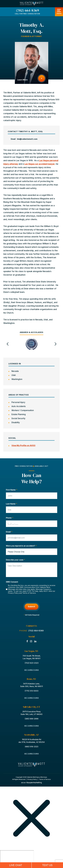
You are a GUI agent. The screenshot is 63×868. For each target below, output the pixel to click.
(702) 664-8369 (27, 10)
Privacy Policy (13, 593)
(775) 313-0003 (31, 691)
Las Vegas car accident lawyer (40, 164)
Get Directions (31, 670)
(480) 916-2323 (31, 747)
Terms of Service (29, 593)
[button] (8, 344)
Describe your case (15, 560)
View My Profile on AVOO (23, 446)
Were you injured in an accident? (21, 546)
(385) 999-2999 (31, 719)
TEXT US (47, 865)
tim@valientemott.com (27, 139)
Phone (10, 518)
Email (9, 532)
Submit (31, 607)
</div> (17, 859)
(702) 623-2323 (32, 663)
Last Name (11, 504)
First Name (12, 490)
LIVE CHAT (16, 865)
